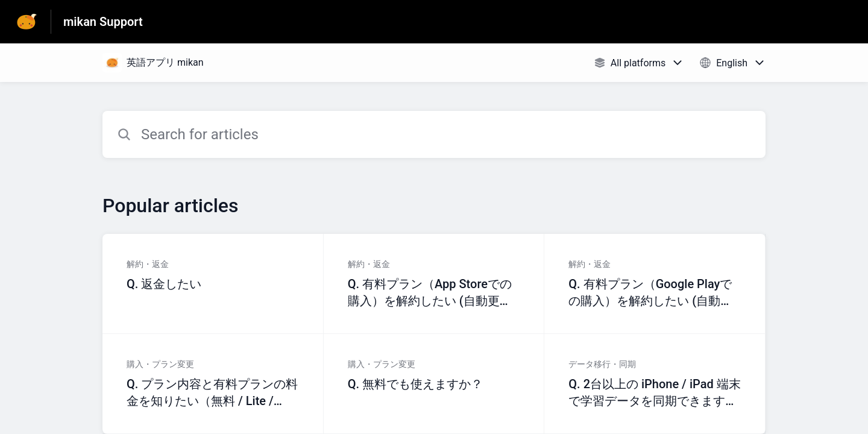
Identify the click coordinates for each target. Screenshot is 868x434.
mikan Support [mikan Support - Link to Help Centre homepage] (103, 22)
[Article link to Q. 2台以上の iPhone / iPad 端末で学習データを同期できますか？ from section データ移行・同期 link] (655, 384)
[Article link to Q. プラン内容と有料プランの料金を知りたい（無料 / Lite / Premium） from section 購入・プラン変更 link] (213, 384)
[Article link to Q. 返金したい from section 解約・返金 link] (213, 284)
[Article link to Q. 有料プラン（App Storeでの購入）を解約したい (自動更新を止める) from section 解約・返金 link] (434, 284)
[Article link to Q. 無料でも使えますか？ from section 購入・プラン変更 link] (434, 384)
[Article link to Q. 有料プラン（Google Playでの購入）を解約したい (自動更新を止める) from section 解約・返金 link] (655, 284)
